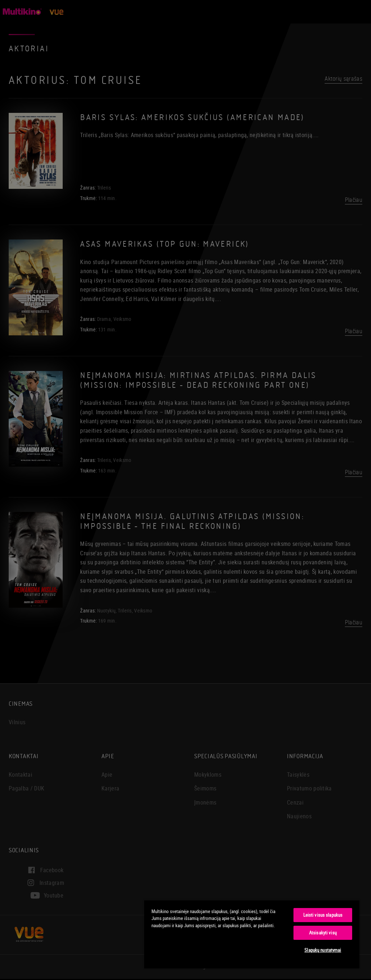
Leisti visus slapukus (323, 915)
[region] (252, 934)
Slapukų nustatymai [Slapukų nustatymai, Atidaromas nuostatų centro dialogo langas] (323, 950)
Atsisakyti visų (323, 933)
